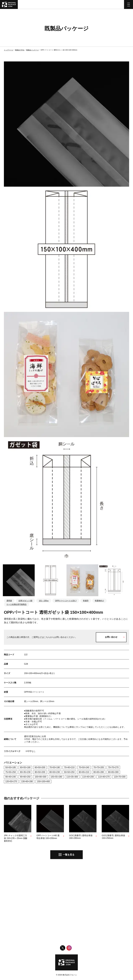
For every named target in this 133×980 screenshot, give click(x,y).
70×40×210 (69, 767)
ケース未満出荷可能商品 (16, 604)
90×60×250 (25, 777)
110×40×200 (88, 777)
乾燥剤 (86, 601)
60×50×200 (40, 767)
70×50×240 (84, 767)
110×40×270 (104, 777)
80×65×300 (113, 772)
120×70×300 (120, 777)
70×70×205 (99, 767)
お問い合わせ (111, 637)
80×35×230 (25, 772)
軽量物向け (99, 601)
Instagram (69, 948)
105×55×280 (56, 777)
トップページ (9, 50)
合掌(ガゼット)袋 (25, 601)
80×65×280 (99, 772)
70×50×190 (55, 767)
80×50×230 (55, 772)
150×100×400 (43, 781)
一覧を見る (69, 855)
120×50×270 (11, 781)
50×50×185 (11, 767)
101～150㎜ (44, 601)
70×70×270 (113, 767)
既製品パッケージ (32, 50)
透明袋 (9, 601)
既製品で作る (20, 50)
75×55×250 (11, 772)
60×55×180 (25, 767)
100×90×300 (41, 777)
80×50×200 (40, 772)
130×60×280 (27, 781)
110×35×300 (72, 777)
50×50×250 (69, 772)
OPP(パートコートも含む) (66, 601)
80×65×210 (84, 772)
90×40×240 (11, 777)
